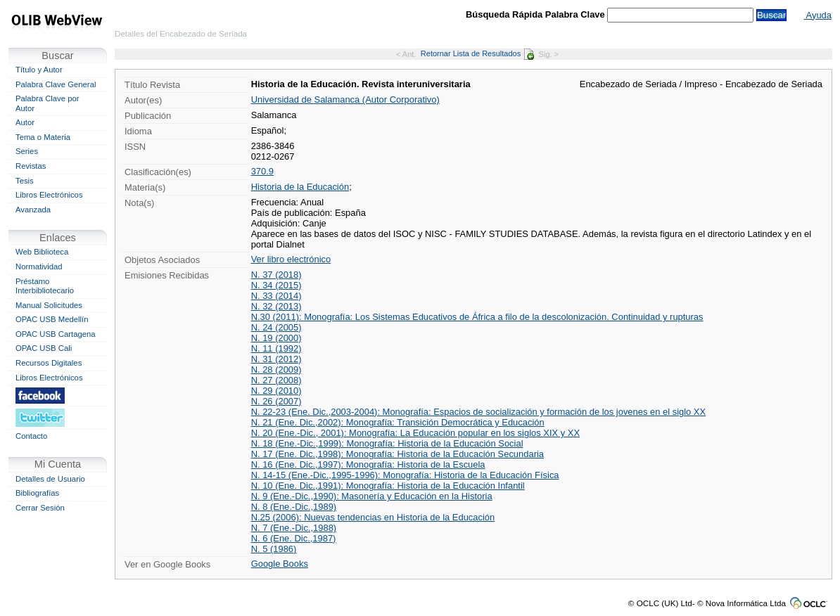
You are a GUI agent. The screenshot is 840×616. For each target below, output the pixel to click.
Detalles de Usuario (50, 479)
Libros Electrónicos (49, 195)
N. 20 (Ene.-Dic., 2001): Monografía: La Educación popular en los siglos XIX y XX (415, 433)
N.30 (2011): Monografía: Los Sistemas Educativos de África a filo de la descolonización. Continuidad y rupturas (477, 317)
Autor (25, 122)
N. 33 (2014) (276, 296)
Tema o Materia (43, 137)
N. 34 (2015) (276, 285)
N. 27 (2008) (276, 380)
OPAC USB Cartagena (56, 334)
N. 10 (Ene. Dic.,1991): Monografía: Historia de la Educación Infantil (388, 486)
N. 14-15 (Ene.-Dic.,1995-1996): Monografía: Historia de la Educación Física (405, 475)
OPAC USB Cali (44, 348)
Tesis (25, 181)
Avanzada (33, 210)
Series (27, 151)
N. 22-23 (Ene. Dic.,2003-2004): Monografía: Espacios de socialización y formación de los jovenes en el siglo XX (479, 412)
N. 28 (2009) (276, 370)
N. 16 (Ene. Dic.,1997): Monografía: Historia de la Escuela (368, 464)
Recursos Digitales (49, 363)
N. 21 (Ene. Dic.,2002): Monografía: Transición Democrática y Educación (398, 422)
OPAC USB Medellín (52, 319)
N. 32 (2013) (276, 306)
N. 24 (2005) (276, 327)
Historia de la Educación (300, 187)
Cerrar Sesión (40, 508)
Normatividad (39, 267)
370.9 (262, 171)
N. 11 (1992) (276, 348)
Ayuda (818, 15)
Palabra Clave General (56, 84)
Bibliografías (37, 493)
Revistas (31, 166)
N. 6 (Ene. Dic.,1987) (294, 538)
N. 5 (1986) (274, 549)
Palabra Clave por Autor (47, 103)
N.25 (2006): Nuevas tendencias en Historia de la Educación (373, 517)
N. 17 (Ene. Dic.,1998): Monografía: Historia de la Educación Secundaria (397, 454)
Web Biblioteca (42, 252)
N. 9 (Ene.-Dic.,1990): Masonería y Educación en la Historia (372, 496)
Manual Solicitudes (49, 305)
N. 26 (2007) (276, 401)
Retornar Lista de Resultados (477, 53)
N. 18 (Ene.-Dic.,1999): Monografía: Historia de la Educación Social (387, 443)
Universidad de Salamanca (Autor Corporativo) (345, 100)
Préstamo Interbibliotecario (45, 286)
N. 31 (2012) (276, 359)
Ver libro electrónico (291, 259)
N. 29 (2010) (276, 391)
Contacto (31, 436)
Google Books (280, 564)
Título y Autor (39, 70)
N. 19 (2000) (276, 338)
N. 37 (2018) (276, 275)
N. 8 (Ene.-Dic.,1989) (294, 507)
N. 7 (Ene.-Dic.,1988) (294, 528)
